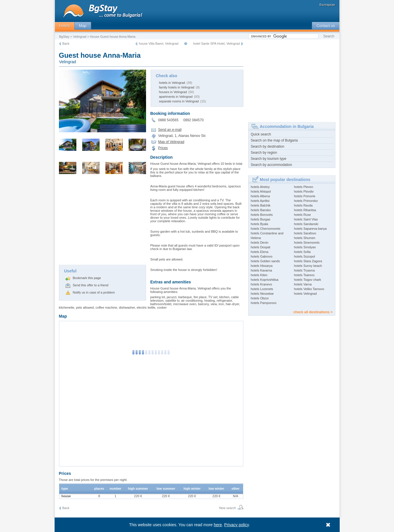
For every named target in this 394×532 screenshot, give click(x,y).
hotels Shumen (305, 238)
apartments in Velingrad (176, 97)
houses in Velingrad (173, 92)
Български (327, 5)
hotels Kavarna (261, 270)
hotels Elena (260, 252)
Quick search (261, 134)
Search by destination (268, 146)
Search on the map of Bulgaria (274, 140)
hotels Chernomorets (266, 229)
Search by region (264, 153)
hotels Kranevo (261, 284)
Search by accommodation (271, 165)
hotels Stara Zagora (308, 261)
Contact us (326, 26)
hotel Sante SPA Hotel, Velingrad (216, 44)
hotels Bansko (261, 210)
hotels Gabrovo (262, 256)
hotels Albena (260, 196)
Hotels (65, 26)
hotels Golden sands (265, 261)
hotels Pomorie (305, 196)
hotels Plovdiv (304, 191)
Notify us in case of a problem (94, 292)
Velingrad (80, 37)
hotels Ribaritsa (305, 210)
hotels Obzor (260, 298)
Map (83, 26)
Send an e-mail (170, 130)
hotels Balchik (261, 205)
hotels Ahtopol (261, 191)
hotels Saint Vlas (306, 219)
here (218, 525)
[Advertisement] (102, 221)
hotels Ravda (303, 205)
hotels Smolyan (305, 247)
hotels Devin (260, 243)
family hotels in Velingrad (177, 87)
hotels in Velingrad (172, 83)
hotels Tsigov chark (308, 280)
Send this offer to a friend (91, 285)
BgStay (64, 37)
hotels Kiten (259, 275)
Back (66, 44)
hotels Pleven (304, 187)
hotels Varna (303, 284)
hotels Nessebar (262, 294)
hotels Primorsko (306, 201)
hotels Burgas (261, 219)
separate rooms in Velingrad (179, 101)
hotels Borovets (262, 215)
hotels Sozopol (305, 256)
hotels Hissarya (262, 266)
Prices (163, 148)
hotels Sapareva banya (311, 229)
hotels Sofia (302, 252)
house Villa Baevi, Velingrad (159, 44)
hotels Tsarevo (304, 275)
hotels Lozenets (262, 289)
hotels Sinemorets (307, 243)
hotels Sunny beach (308, 266)
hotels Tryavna (305, 270)
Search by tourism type (269, 159)
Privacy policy (236, 525)
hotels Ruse (303, 215)
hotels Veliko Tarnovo (309, 289)
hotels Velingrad (305, 294)
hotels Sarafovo (305, 233)
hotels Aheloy (260, 187)
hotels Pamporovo (264, 303)
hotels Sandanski (306, 224)
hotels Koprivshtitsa (265, 280)
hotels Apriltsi (260, 201)
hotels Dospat (261, 247)
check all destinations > (313, 312)
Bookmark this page (87, 278)
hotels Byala (260, 224)
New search (227, 508)
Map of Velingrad (171, 142)
